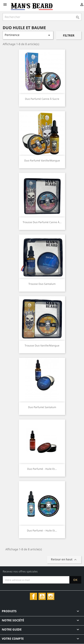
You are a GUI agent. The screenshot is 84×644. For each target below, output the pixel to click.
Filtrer (69, 35)
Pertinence (28, 35)
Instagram (51, 596)
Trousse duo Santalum (42, 284)
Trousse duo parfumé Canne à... (42, 222)
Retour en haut (64, 560)
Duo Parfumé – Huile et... (42, 530)
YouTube (42, 596)
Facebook (33, 596)
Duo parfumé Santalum (42, 407)
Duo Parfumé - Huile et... (42, 469)
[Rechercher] (42, 17)
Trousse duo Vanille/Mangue (42, 345)
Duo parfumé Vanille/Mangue (42, 160)
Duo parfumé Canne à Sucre (42, 99)
